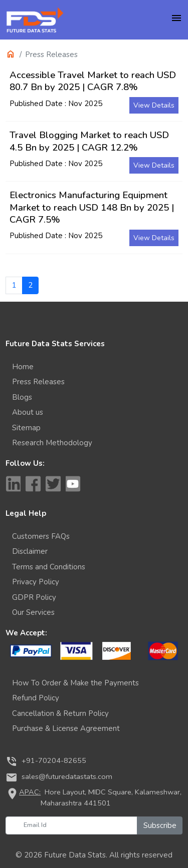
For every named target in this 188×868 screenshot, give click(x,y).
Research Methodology (52, 443)
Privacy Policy (36, 582)
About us (28, 412)
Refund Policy (36, 698)
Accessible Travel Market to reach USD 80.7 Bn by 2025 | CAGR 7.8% (93, 81)
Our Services (33, 612)
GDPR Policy (34, 597)
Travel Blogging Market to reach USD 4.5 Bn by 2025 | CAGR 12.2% (89, 141)
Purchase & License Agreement (66, 728)
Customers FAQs (41, 536)
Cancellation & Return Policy (60, 713)
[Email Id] (71, 825)
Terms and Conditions (49, 567)
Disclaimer (30, 551)
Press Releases (38, 382)
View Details (154, 105)
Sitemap (26, 428)
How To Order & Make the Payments (75, 683)
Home (23, 367)
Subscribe (160, 825)
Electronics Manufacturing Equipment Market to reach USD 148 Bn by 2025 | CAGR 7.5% (92, 207)
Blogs (22, 397)
